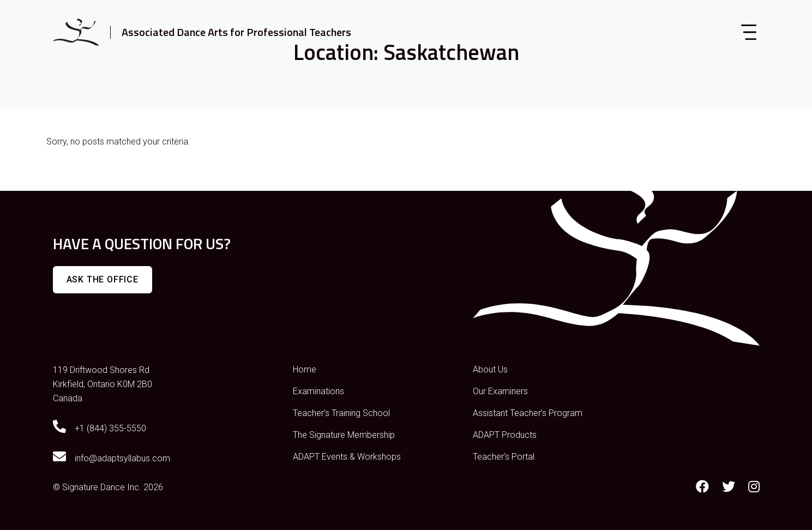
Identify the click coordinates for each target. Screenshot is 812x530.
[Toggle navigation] (749, 32)
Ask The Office (103, 279)
